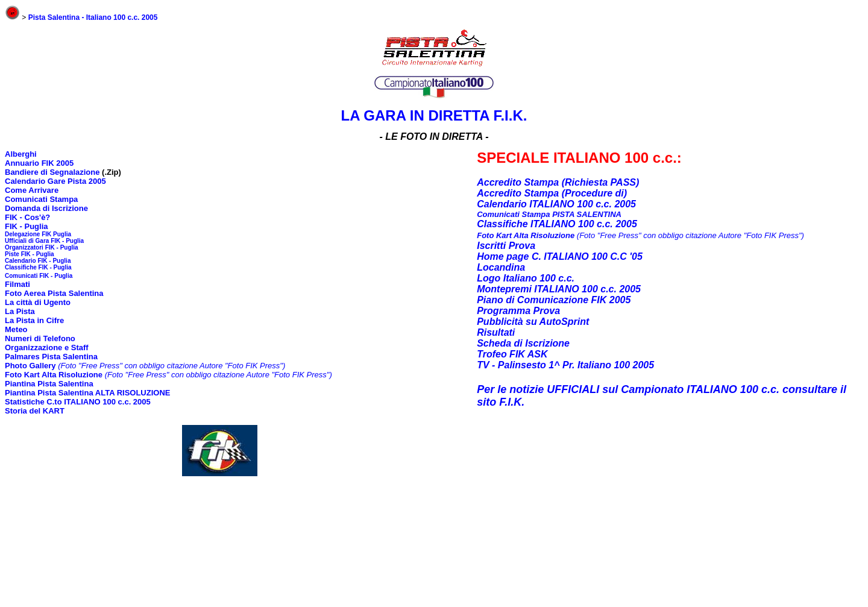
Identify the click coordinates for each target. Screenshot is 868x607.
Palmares (22, 357)
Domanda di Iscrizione (46, 208)
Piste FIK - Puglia (30, 254)
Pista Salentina (69, 357)
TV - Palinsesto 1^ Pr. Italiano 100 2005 (565, 365)
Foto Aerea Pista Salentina (54, 293)
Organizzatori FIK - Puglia (42, 247)
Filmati (17, 284)
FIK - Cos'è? (27, 217)
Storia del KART (35, 411)
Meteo (16, 329)
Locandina (501, 267)
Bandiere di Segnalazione (53, 172)
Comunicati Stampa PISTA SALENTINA (549, 214)
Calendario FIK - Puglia (38, 261)
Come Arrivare (32, 190)
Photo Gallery (30, 366)
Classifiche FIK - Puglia (38, 267)
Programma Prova (518, 311)
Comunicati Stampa (41, 199)
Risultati (496, 332)
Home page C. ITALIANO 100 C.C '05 (560, 256)
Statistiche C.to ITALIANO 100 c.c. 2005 (78, 402)
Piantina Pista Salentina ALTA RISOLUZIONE (87, 393)
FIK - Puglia (27, 226)
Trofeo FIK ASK (512, 354)
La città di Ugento (38, 302)
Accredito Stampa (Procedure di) (552, 193)
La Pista (20, 311)
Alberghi (21, 154)
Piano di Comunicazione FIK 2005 (554, 300)
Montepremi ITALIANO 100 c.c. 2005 (559, 289)
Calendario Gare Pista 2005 (55, 181)
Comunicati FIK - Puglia (39, 276)
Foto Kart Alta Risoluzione (54, 375)
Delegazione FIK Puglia (38, 234)
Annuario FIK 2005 (39, 163)
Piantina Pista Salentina (49, 384)
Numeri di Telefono (40, 338)
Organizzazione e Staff (47, 348)
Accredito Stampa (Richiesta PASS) (558, 182)
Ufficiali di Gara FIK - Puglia (44, 241)
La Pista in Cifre (34, 320)
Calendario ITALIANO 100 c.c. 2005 (556, 204)
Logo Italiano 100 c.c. (526, 278)
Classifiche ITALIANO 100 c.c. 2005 (557, 224)
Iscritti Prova (506, 246)
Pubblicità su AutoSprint (533, 322)
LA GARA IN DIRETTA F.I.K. (434, 115)
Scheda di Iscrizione (523, 343)
